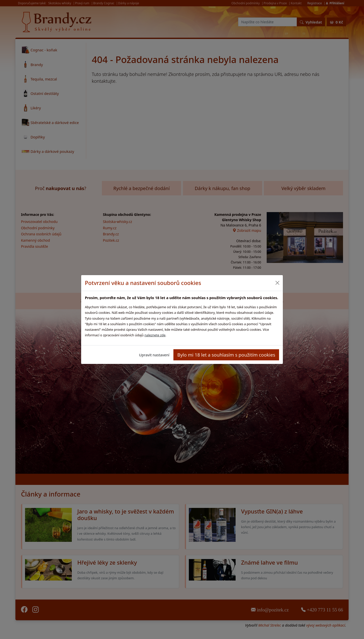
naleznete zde (155, 335)
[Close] (277, 283)
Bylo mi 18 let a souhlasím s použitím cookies (226, 355)
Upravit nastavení (154, 355)
